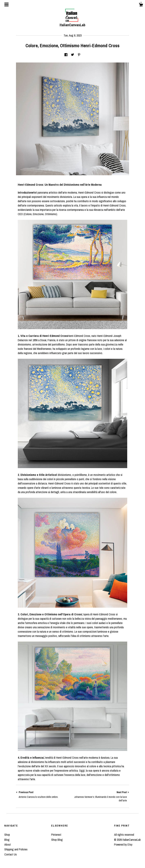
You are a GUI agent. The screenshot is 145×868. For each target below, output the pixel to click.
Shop (7, 835)
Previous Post (44, 795)
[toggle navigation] (6, 4)
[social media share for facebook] (66, 55)
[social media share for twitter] (72, 55)
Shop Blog (57, 840)
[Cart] (141, 5)
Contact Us (11, 854)
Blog (7, 840)
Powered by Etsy (123, 844)
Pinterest (56, 835)
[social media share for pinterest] (79, 55)
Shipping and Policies (16, 849)
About (8, 844)
